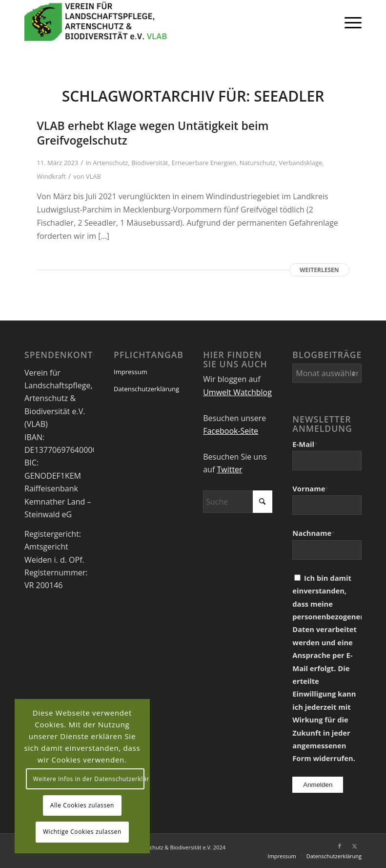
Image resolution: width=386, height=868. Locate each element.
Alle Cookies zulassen (82, 805)
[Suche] (238, 502)
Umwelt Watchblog (237, 392)
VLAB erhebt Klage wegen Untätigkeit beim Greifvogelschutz (153, 133)
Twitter (229, 469)
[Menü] (348, 22)
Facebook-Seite (231, 431)
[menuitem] (348, 22)
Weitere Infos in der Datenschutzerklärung (89, 779)
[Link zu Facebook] (340, 846)
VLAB (93, 176)
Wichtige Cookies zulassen (82, 832)
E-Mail (305, 444)
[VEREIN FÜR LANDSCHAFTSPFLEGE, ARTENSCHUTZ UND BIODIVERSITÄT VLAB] (96, 22)
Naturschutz (258, 163)
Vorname (310, 488)
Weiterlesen (319, 270)
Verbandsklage (300, 163)
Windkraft (51, 176)
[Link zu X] (354, 846)
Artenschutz (110, 163)
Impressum (131, 372)
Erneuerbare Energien (204, 163)
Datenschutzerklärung (146, 389)
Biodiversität (150, 163)
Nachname (314, 533)
